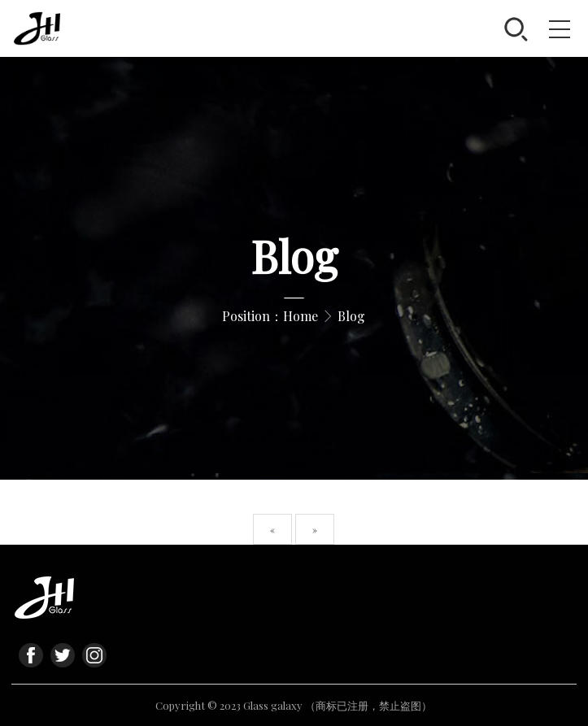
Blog (351, 316)
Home (301, 316)
